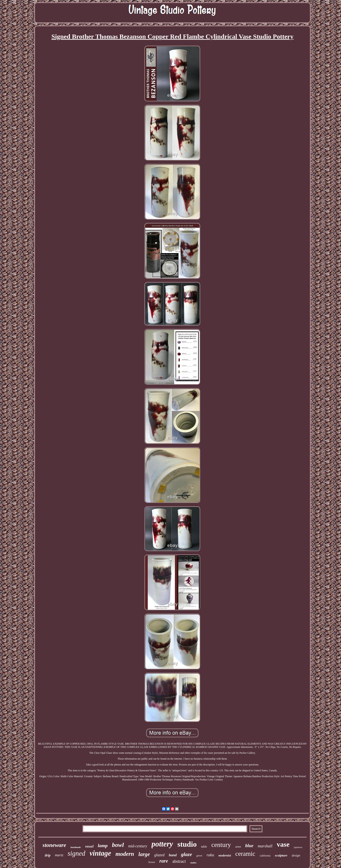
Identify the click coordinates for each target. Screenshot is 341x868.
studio (187, 844)
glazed (159, 855)
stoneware (54, 845)
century (221, 845)
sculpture (281, 855)
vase (283, 844)
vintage (100, 853)
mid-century (138, 846)
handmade (76, 847)
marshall (265, 846)
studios (193, 863)
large (144, 854)
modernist (225, 856)
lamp (103, 846)
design (296, 855)
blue (249, 846)
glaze (186, 854)
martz (59, 855)
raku (210, 855)
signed (76, 853)
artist (238, 847)
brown (152, 862)
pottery (162, 844)
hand (173, 855)
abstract (179, 861)
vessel (89, 846)
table (204, 847)
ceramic (245, 854)
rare (164, 861)
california (265, 856)
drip (48, 855)
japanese (298, 847)
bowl (118, 845)
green (199, 856)
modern (125, 854)
